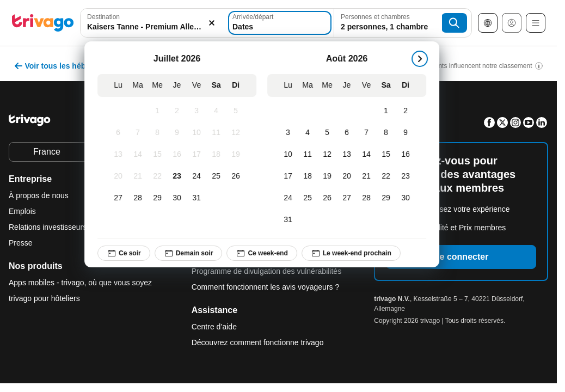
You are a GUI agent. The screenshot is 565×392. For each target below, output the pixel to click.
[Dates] (280, 23)
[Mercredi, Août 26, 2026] (330, 198)
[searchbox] (153, 27)
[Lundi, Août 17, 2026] (291, 176)
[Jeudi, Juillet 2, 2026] (180, 111)
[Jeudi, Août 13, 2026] (349, 155)
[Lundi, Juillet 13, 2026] (121, 155)
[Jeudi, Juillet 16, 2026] (180, 155)
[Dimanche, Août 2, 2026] (408, 111)
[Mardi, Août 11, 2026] (310, 155)
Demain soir (191, 253)
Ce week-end (264, 253)
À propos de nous (39, 195)
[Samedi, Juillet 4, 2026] (219, 111)
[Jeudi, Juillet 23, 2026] (180, 176)
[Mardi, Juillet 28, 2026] (140, 198)
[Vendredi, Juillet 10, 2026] (199, 133)
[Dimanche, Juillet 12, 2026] (238, 133)
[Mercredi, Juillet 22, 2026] (160, 176)
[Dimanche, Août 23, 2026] (408, 176)
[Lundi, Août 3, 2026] (291, 133)
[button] (153, 23)
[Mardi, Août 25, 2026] (310, 198)
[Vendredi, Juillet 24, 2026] (199, 176)
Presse (21, 243)
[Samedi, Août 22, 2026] (389, 176)
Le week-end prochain (353, 253)
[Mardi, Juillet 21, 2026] (140, 176)
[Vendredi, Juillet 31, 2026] (199, 198)
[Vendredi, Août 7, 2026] (369, 133)
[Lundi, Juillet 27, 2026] (121, 198)
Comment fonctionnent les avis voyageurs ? (266, 287)
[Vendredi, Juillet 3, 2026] (199, 111)
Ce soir (127, 253)
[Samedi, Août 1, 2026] (389, 111)
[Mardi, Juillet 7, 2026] (140, 133)
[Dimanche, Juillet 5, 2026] (238, 111)
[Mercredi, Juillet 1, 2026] (160, 111)
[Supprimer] (211, 23)
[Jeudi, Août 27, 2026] (349, 198)
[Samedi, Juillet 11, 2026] (219, 133)
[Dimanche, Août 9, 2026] (408, 133)
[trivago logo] (43, 23)
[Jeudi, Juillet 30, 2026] (180, 198)
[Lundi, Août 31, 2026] (291, 220)
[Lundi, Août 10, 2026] (291, 155)
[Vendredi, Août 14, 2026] (369, 155)
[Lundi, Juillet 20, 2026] (121, 176)
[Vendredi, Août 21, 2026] (369, 176)
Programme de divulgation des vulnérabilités (266, 271)
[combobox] (153, 23)
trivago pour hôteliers (44, 298)
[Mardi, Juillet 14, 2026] (140, 155)
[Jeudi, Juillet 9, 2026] (180, 133)
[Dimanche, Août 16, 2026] (408, 155)
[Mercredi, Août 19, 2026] (330, 176)
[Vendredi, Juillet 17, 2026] (199, 155)
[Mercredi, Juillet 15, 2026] (160, 155)
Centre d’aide (214, 327)
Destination (103, 17)
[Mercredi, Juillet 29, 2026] (160, 198)
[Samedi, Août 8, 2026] (389, 133)
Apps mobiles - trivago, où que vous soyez (80, 283)
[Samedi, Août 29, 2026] (389, 198)
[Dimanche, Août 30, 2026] (408, 198)
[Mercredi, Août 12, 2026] (330, 155)
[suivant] (422, 59)
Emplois (22, 211)
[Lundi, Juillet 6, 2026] (121, 133)
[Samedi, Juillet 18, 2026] (219, 155)
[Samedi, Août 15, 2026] (389, 155)
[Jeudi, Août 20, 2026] (349, 176)
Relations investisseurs (48, 227)
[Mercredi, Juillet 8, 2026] (160, 133)
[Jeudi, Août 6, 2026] (349, 133)
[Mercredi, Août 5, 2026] (330, 133)
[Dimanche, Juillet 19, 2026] (238, 155)
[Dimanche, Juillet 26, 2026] (238, 176)
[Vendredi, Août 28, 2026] (369, 198)
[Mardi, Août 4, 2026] (310, 133)
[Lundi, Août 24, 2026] (291, 198)
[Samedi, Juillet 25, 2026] (219, 176)
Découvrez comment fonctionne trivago (258, 342)
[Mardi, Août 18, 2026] (310, 176)
